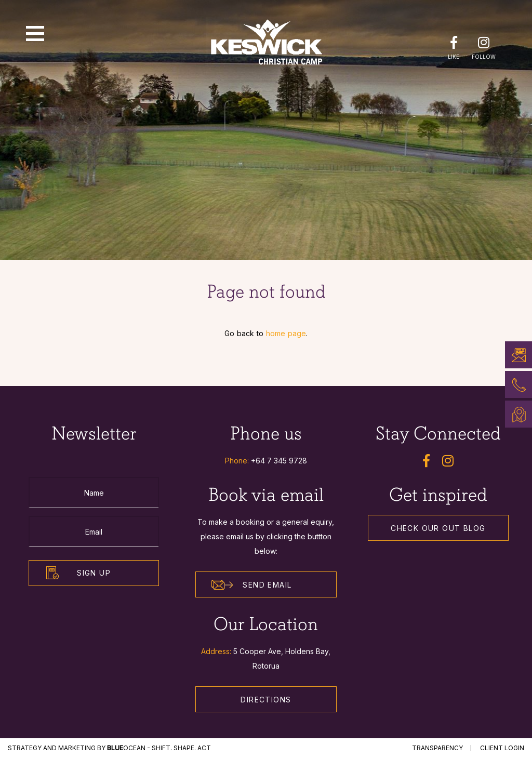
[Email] (94, 531)
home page (286, 333)
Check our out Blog (438, 528)
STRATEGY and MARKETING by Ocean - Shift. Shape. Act (109, 748)
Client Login (502, 748)
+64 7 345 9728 (279, 461)
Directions (266, 700)
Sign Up (94, 573)
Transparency (437, 748)
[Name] (94, 493)
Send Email (251, 585)
